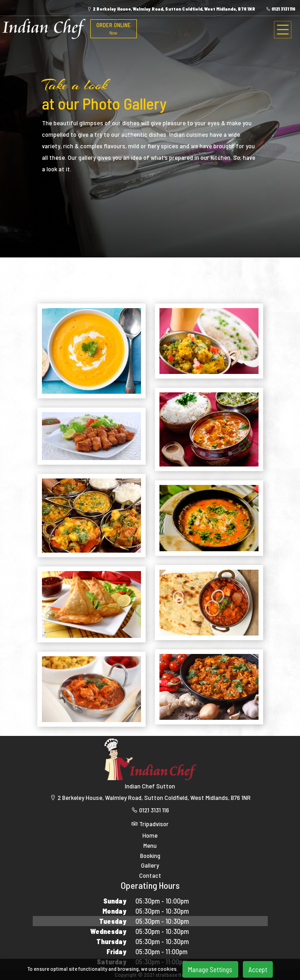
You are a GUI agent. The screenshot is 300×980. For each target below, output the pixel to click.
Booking (150, 856)
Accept (258, 969)
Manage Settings (210, 969)
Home (150, 835)
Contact (150, 875)
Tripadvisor (150, 824)
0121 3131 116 (281, 9)
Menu (150, 846)
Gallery (150, 865)
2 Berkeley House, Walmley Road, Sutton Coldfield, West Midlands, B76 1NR (171, 9)
